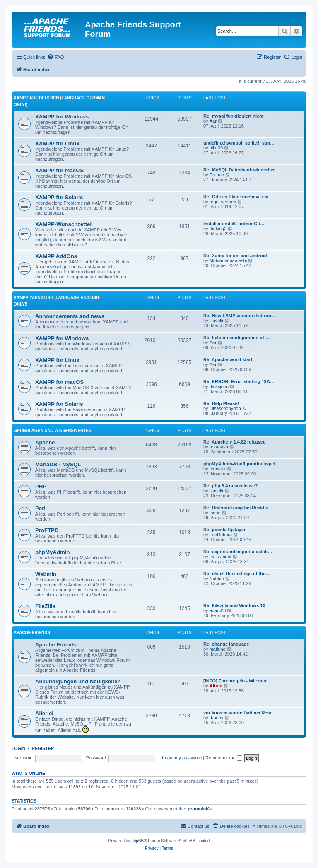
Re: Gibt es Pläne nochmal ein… (238, 197)
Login (18, 748)
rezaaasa (219, 447)
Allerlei (44, 713)
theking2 (218, 229)
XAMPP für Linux (57, 143)
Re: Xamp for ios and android (235, 256)
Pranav (217, 175)
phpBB (137, 841)
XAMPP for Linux (57, 360)
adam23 (218, 610)
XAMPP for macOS (59, 382)
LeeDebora (221, 535)
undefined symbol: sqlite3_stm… (239, 143)
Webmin (46, 574)
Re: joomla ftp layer (224, 530)
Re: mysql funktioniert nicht (233, 116)
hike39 (216, 148)
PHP (41, 486)
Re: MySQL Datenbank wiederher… (241, 170)
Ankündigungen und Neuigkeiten (78, 681)
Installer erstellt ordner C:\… (234, 224)
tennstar (218, 469)
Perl (40, 508)
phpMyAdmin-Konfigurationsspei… (242, 464)
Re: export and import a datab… (238, 552)
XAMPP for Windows (62, 338)
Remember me (224, 758)
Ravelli (216, 321)
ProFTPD (47, 530)
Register (43, 748)
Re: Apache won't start (228, 359)
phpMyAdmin (53, 552)
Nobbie (217, 579)
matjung (218, 649)
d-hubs (217, 718)
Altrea (216, 686)
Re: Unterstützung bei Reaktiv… (238, 508)
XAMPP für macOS (59, 170)
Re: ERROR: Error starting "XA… (239, 381)
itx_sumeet (220, 557)
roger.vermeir (223, 202)
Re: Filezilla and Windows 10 (234, 605)
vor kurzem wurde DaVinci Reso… (240, 713)
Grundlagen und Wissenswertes (53, 430)
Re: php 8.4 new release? (230, 486)
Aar (213, 121)
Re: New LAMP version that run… (240, 316)
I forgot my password (181, 758)
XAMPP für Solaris (59, 197)
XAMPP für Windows (62, 117)
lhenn (215, 513)
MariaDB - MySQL (58, 464)
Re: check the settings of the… (237, 574)
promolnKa (200, 809)
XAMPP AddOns (56, 256)
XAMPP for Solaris (59, 404)
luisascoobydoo (225, 408)
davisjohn (219, 386)
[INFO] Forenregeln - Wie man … (238, 681)
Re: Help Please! (221, 403)
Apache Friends (32, 633)
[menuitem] (55, 57)
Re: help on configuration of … (237, 338)
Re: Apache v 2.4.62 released (235, 442)
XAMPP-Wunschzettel (63, 224)
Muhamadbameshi (228, 260)
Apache (45, 442)
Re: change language (226, 644)
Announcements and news (70, 316)
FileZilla (45, 606)
